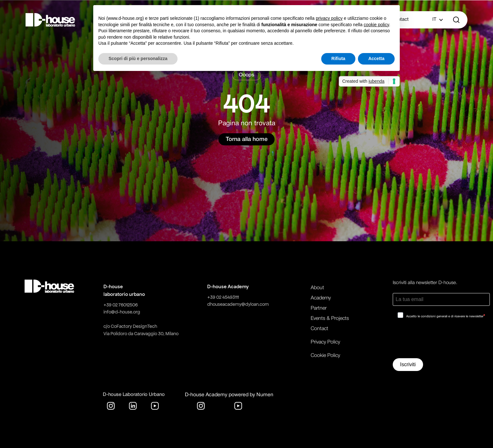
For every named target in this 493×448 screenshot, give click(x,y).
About (317, 288)
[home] (50, 20)
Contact (319, 329)
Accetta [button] (376, 58)
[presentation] (441, 341)
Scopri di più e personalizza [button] (138, 58)
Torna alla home (247, 139)
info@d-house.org (122, 312)
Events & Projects (330, 319)
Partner (319, 308)
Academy (321, 298)
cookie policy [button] (376, 25)
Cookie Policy (325, 356)
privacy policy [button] (329, 18)
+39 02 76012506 (121, 305)
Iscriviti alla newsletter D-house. (425, 283)
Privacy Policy (325, 342)
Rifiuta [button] (338, 58)
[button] (434, 20)
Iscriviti (408, 364)
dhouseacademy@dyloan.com (238, 304)
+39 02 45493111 (223, 297)
